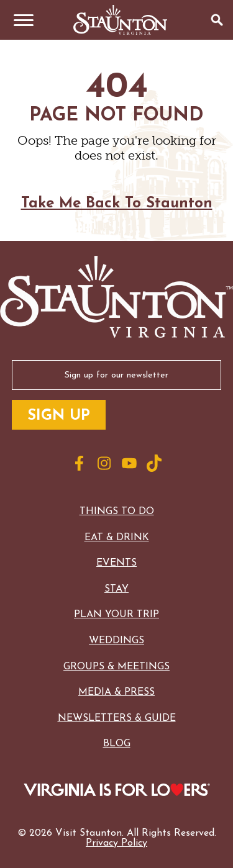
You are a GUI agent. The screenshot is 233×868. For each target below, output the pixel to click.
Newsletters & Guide (117, 718)
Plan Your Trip (116, 615)
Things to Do (117, 512)
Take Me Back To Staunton (117, 204)
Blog (117, 744)
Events (116, 563)
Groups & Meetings (116, 667)
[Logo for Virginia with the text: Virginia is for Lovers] (117, 791)
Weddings (116, 641)
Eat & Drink (117, 538)
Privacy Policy (116, 843)
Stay (116, 589)
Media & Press (116, 692)
